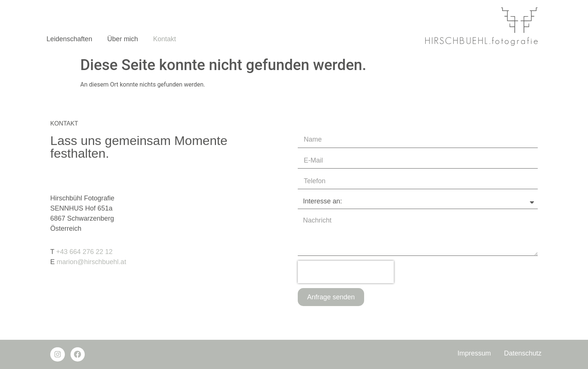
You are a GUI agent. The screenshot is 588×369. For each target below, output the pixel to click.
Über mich (123, 39)
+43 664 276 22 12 (85, 252)
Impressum (474, 353)
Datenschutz (523, 353)
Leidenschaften (69, 39)
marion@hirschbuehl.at (91, 262)
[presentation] (346, 272)
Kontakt (164, 39)
